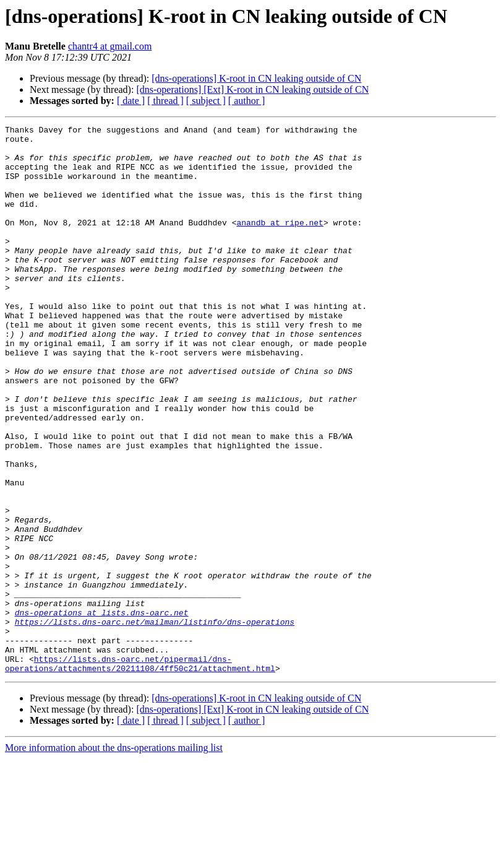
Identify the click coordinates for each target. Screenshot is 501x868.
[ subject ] (206, 101)
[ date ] (131, 101)
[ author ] (247, 101)
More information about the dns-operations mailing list (114, 857)
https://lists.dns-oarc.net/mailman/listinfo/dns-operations (155, 722)
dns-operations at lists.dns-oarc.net (102, 711)
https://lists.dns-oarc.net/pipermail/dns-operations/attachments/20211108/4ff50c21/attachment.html (140, 772)
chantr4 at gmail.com (110, 46)
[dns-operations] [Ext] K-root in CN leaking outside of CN (252, 89)
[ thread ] (165, 101)
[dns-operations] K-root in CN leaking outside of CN (256, 78)
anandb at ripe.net (280, 243)
